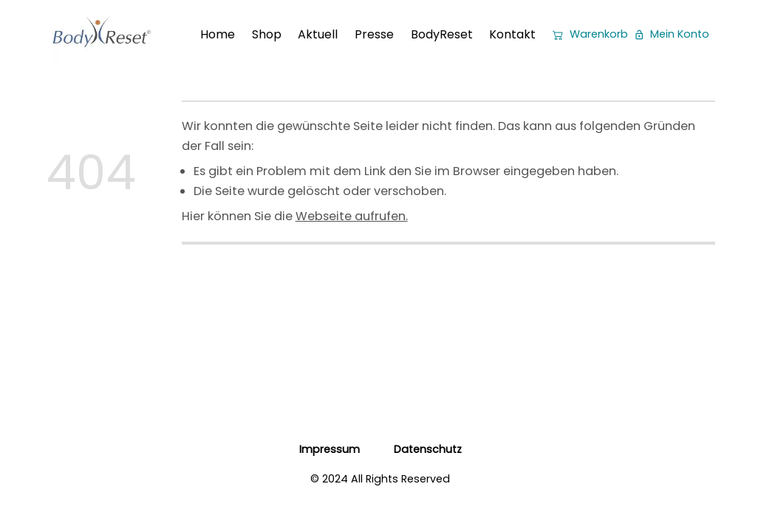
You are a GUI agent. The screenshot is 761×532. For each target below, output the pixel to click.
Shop (267, 34)
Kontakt (512, 34)
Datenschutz (428, 449)
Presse (374, 34)
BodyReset (442, 34)
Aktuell (318, 34)
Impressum (330, 449)
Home (218, 34)
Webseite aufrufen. (352, 216)
